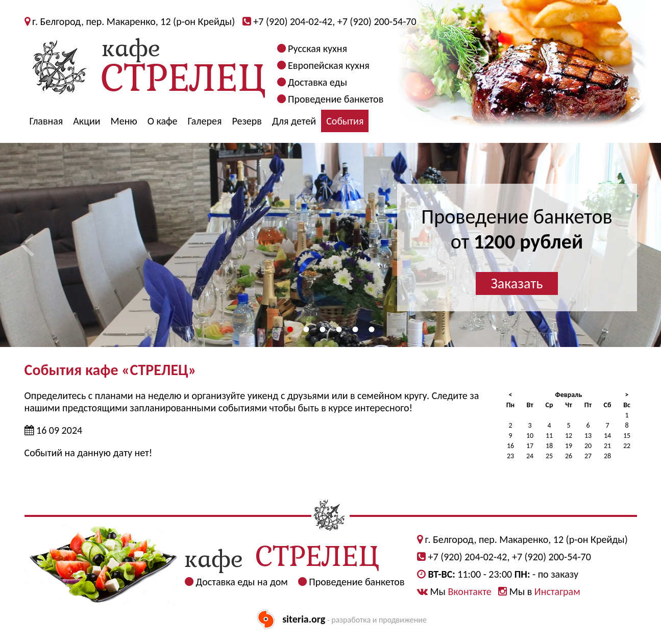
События (345, 121)
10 (530, 436)
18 (549, 446)
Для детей (294, 121)
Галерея (205, 121)
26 (569, 456)
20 (588, 446)
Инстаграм (557, 591)
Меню (124, 121)
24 (530, 456)
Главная (46, 121)
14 (607, 436)
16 (510, 446)
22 (627, 446)
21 (607, 446)
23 (510, 456)
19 (569, 446)
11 (549, 436)
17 (530, 446)
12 (569, 436)
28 (607, 456)
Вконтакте (469, 591)
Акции (87, 121)
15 (627, 436)
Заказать (517, 283)
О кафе (163, 121)
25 (549, 456)
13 (588, 436)
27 (588, 456)
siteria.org (304, 619)
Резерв (247, 121)
